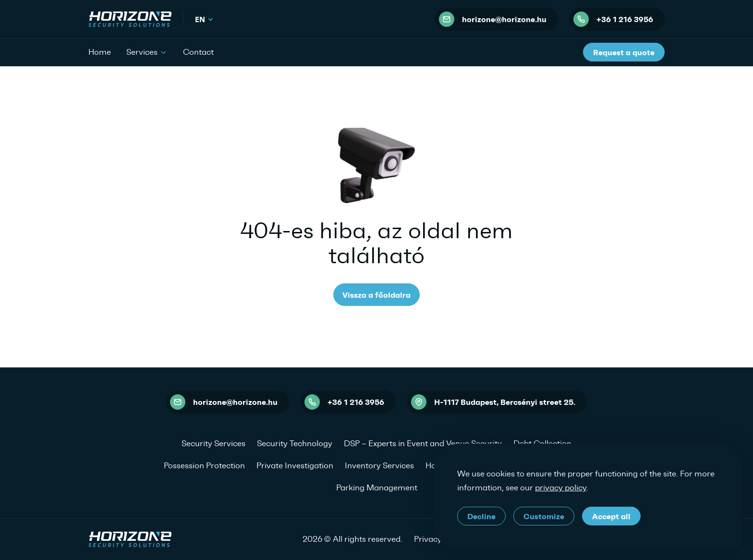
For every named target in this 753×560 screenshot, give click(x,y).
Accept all (611, 516)
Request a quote (624, 52)
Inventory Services (379, 465)
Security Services (213, 443)
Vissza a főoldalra (376, 295)
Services (147, 51)
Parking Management (377, 487)
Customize (544, 516)
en (205, 19)
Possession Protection (204, 465)
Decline (481, 516)
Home (100, 52)
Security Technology (295, 443)
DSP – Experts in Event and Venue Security (423, 443)
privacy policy (561, 487)
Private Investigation (295, 465)
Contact (198, 52)
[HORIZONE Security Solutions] (130, 19)
